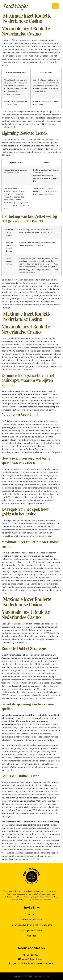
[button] (55, 6)
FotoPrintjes (15, 6)
